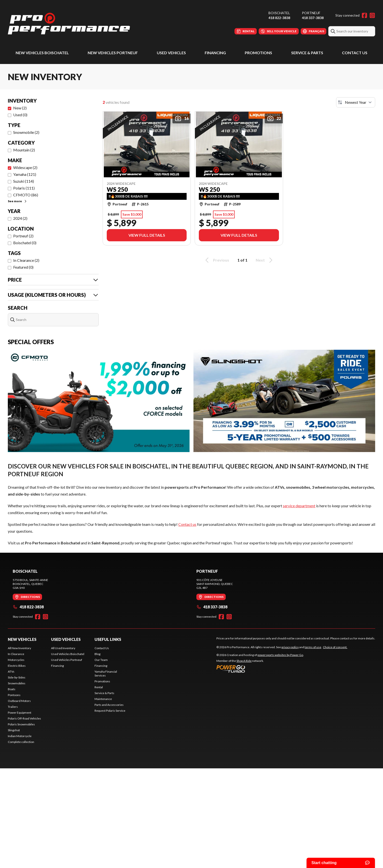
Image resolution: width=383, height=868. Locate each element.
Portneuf (311, 13)
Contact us (187, 524)
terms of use (313, 647)
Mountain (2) (24, 150)
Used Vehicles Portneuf (67, 660)
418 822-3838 (279, 18)
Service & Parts (307, 53)
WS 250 (117, 190)
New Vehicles (22, 639)
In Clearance (16, 654)
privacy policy (290, 647)
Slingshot (14, 730)
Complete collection (21, 742)
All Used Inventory (63, 648)
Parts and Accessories (109, 705)
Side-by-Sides (17, 677)
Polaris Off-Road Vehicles (24, 718)
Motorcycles (16, 660)
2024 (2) (20, 218)
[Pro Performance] (69, 24)
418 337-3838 (313, 18)
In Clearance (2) (26, 260)
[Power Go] (260, 669)
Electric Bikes (17, 666)
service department (299, 506)
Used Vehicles (171, 53)
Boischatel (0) (25, 243)
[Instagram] (372, 15)
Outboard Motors (19, 701)
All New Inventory (19, 648)
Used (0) (20, 115)
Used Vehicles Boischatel (68, 654)
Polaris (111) (24, 188)
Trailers (13, 707)
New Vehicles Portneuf (113, 53)
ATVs (11, 672)
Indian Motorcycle (20, 736)
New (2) (20, 108)
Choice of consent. (335, 647)
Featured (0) (23, 267)
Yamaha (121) (25, 174)
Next (265, 260)
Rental (99, 687)
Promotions (258, 53)
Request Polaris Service (110, 711)
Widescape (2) (25, 167)
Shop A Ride (244, 661)
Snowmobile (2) (26, 132)
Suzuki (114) (24, 181)
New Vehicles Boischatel (42, 53)
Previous (216, 260)
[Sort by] (356, 102)
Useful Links (108, 639)
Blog (97, 654)
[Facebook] (364, 15)
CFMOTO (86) (26, 195)
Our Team (101, 660)
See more (17, 201)
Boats (12, 689)
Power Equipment (20, 713)
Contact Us (355, 53)
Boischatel (279, 13)
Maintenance (103, 699)
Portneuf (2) (23, 236)
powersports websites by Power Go (280, 655)
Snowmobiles (17, 683)
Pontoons (14, 695)
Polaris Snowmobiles (21, 724)
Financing (215, 53)
